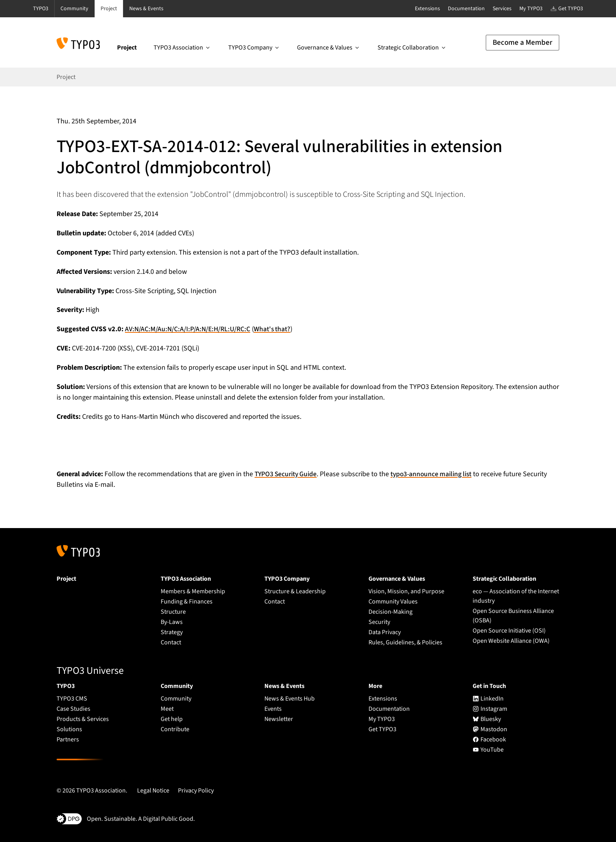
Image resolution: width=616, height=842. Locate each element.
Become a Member (522, 43)
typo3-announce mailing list (436, 474)
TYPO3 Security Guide (287, 474)
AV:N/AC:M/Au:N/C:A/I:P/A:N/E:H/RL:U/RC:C (189, 329)
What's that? (275, 329)
